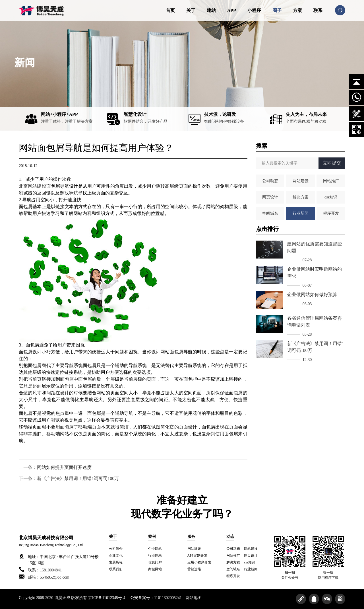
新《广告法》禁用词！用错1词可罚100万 (78, 478)
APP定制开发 (197, 555)
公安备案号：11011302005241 (156, 598)
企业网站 (155, 549)
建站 (211, 10)
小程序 (254, 10)
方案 (297, 10)
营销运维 (194, 569)
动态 (230, 537)
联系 (318, 10)
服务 (191, 537)
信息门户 (155, 562)
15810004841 (51, 570)
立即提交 (332, 163)
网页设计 (270, 197)
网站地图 (194, 598)
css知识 (331, 197)
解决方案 (301, 197)
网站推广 (331, 181)
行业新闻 (301, 213)
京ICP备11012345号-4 (107, 598)
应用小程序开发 (199, 562)
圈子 (277, 10)
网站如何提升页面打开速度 (64, 467)
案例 (152, 537)
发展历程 (116, 562)
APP (232, 10)
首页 (170, 10)
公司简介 (116, 549)
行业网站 (155, 555)
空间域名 (270, 213)
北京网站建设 (32, 186)
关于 (191, 10)
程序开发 (331, 213)
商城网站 (155, 569)
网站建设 (301, 181)
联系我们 (116, 569)
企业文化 (116, 555)
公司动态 (270, 181)
